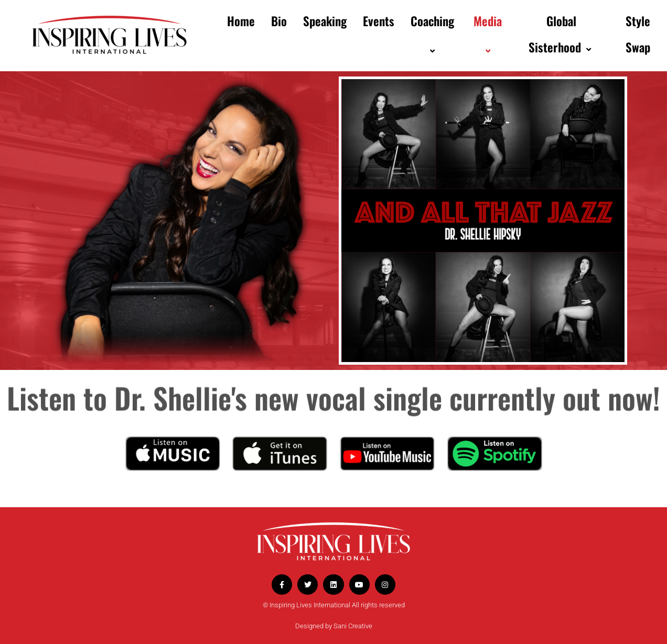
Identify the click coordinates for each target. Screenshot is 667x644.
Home (241, 21)
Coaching (434, 34)
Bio (279, 21)
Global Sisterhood (561, 34)
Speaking (325, 21)
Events (379, 21)
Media (489, 34)
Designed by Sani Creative (334, 626)
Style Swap (638, 34)
